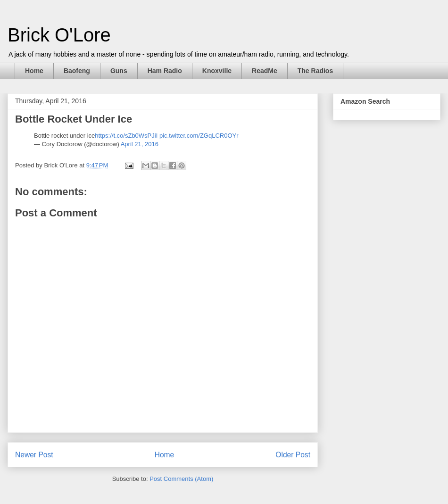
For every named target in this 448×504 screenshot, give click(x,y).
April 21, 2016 (140, 144)
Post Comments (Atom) (181, 479)
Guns (119, 71)
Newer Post (34, 455)
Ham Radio (165, 71)
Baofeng (77, 71)
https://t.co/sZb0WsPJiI (126, 136)
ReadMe (265, 71)
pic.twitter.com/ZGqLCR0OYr (199, 136)
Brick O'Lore (59, 35)
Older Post (293, 455)
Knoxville (217, 71)
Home (34, 71)
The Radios (315, 71)
